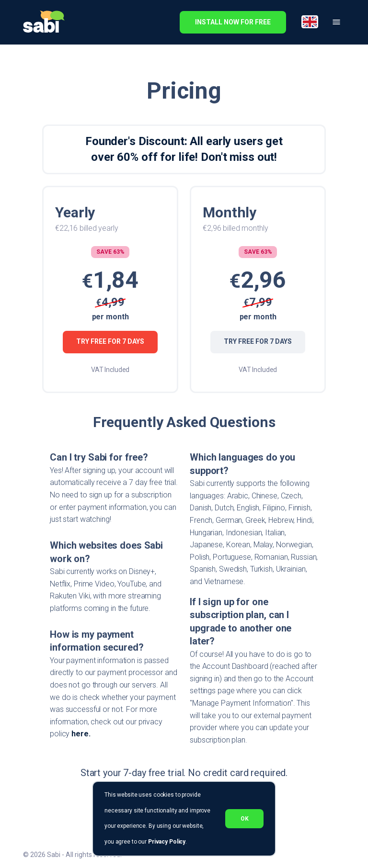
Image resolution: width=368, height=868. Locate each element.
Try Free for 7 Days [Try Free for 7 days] (110, 342)
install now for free (233, 22)
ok (244, 819)
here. (81, 734)
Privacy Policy (167, 842)
